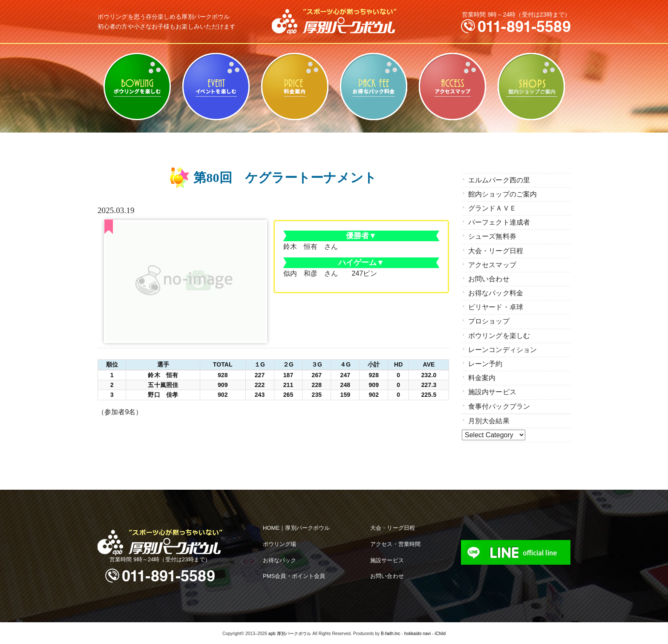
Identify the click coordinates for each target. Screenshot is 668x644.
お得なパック (280, 559)
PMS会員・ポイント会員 (294, 575)
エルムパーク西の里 (499, 180)
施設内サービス (492, 391)
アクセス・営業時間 (395, 542)
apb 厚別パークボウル (290, 632)
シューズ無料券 (492, 236)
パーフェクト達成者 (499, 222)
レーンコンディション (502, 349)
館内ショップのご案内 (531, 87)
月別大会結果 (489, 420)
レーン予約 (485, 363)
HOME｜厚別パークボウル (296, 527)
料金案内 (295, 87)
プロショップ (489, 321)
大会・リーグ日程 (496, 250)
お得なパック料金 (373, 87)
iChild (440, 632)
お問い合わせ (489, 279)
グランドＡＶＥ (492, 208)
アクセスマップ (452, 87)
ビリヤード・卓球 (216, 87)
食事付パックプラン (499, 405)
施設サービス (387, 559)
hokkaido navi (417, 632)
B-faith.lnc (391, 632)
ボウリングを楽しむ (137, 87)
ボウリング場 (280, 542)
